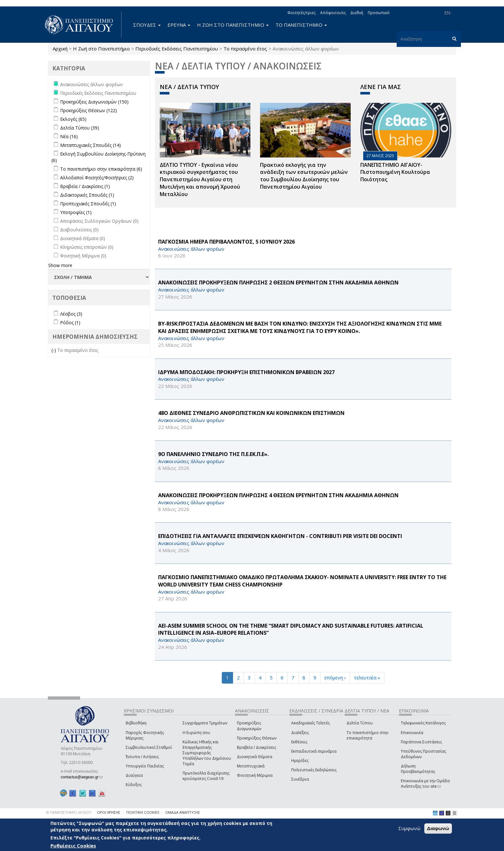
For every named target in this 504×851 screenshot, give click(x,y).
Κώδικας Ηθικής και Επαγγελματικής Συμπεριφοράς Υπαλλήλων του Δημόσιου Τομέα (207, 753)
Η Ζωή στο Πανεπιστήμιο (101, 49)
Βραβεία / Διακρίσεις (256, 747)
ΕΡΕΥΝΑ (179, 25)
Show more (60, 265)
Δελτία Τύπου (360, 723)
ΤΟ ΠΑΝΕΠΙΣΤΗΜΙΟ (301, 25)
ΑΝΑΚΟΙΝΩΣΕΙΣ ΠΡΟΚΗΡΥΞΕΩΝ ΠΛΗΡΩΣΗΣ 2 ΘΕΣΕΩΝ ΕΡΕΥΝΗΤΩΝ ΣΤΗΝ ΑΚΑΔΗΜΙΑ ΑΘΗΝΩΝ (278, 282)
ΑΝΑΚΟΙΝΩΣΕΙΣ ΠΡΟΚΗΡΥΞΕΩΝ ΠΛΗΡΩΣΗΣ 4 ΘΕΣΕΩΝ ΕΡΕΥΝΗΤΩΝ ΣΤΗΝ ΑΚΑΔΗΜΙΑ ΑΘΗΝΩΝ (278, 495)
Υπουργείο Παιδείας (145, 766)
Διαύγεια (134, 775)
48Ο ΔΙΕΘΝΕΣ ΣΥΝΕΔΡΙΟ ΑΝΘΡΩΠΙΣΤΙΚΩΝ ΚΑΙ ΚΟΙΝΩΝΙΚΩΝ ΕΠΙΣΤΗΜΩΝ (251, 413)
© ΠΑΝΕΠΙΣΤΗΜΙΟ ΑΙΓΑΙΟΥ (69, 812)
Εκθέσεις (299, 742)
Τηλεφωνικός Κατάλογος (423, 723)
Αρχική (60, 49)
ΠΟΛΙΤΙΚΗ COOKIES (143, 812)
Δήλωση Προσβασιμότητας (418, 769)
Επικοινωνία (412, 733)
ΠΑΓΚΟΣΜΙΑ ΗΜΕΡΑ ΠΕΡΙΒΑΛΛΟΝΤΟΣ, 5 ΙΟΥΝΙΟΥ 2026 (226, 242)
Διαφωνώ (438, 828)
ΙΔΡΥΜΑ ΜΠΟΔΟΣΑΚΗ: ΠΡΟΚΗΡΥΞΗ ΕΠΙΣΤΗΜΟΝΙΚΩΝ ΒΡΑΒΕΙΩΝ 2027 (246, 372)
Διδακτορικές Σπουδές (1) (87, 195)
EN (447, 13)
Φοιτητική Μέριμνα (255, 775)
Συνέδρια (300, 779)
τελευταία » (367, 677)
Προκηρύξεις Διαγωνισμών (249, 726)
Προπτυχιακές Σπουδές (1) (88, 204)
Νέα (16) (69, 136)
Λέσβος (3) (71, 314)
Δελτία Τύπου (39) (80, 128)
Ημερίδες (300, 761)
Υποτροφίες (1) (76, 212)
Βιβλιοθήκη (136, 723)
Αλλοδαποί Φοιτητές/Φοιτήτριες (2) (97, 178)
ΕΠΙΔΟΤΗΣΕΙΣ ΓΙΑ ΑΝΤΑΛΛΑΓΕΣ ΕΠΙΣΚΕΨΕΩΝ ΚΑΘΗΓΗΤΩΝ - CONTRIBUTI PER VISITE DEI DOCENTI (280, 536)
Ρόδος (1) (70, 322)
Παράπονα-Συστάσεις (421, 742)
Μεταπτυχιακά (251, 766)
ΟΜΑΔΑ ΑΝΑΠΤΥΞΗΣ (183, 812)
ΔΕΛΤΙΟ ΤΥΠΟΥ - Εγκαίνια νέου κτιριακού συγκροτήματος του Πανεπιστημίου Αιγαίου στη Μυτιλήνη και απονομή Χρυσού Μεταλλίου (200, 179)
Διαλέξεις (300, 733)
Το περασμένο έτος (245, 49)
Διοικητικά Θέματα (255, 757)
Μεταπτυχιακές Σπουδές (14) (90, 145)
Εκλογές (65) (73, 119)
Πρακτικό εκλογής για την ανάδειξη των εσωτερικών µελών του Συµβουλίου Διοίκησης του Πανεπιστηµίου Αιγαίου (304, 176)
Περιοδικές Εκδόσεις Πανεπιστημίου (177, 49)
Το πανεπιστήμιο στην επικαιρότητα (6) (101, 169)
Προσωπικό (379, 13)
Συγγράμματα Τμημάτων (205, 723)
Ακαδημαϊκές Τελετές (310, 723)
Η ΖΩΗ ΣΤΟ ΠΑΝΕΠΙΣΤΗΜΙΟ (233, 25)
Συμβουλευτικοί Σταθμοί (149, 747)
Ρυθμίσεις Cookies (73, 846)
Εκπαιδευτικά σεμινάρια (314, 751)
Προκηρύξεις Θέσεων (257, 738)
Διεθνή (357, 13)
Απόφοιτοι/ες (333, 13)
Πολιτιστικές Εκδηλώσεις (314, 770)
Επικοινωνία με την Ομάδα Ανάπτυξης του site (425, 784)
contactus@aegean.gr (82, 777)
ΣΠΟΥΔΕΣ (147, 25)
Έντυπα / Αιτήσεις (142, 757)
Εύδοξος (134, 785)
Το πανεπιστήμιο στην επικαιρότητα (367, 735)
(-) (54, 350)
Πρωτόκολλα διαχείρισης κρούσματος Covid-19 (206, 776)
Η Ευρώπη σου (196, 733)
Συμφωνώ (409, 828)
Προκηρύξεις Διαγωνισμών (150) (94, 102)
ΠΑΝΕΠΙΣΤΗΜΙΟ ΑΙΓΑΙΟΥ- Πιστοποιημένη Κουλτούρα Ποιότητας (395, 172)
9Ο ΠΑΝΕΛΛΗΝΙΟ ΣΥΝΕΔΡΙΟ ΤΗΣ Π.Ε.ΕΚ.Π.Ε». (213, 454)
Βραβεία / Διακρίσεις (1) (85, 186)
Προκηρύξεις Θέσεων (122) (89, 110)
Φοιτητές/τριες (301, 13)
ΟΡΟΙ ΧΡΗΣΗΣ (109, 812)
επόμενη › (335, 677)
